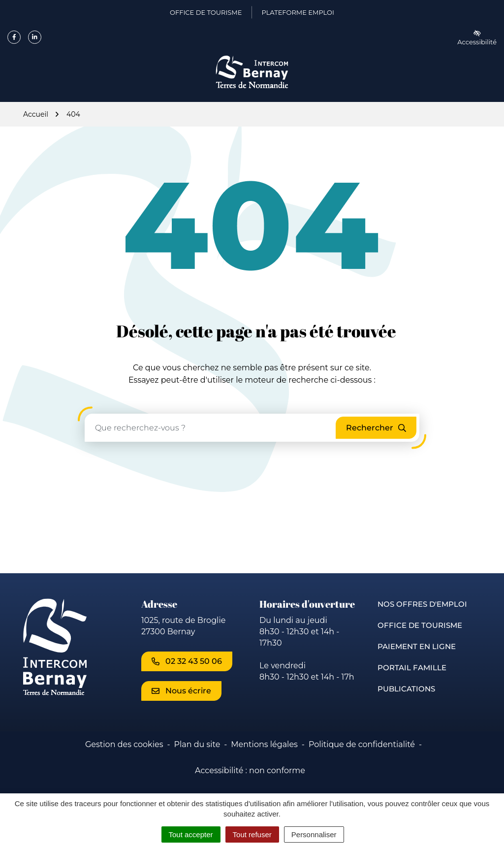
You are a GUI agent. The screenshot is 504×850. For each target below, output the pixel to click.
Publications (406, 689)
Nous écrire (181, 691)
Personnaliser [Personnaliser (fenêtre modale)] (314, 834)
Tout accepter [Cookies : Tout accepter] (191, 834)
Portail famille (412, 668)
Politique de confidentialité (362, 744)
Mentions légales (264, 744)
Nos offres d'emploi (422, 604)
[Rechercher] (376, 428)
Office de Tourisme (420, 625)
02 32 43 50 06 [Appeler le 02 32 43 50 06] (187, 661)
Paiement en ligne (417, 646)
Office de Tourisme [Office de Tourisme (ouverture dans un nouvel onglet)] (206, 14)
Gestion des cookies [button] (124, 744)
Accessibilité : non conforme (250, 770)
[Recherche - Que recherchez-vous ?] (211, 428)
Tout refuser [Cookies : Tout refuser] (252, 834)
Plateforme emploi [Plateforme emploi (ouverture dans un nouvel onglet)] (298, 14)
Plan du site (197, 744)
